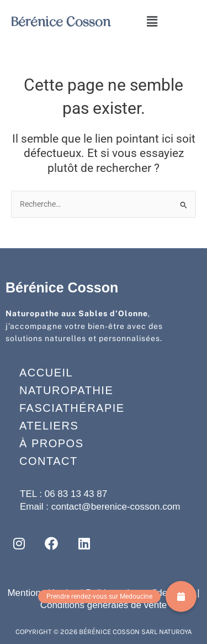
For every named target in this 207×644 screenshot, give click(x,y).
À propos (51, 443)
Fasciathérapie (72, 408)
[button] (152, 22)
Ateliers (49, 426)
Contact (49, 461)
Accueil (46, 373)
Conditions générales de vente (104, 605)
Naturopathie (66, 390)
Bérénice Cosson (61, 22)
